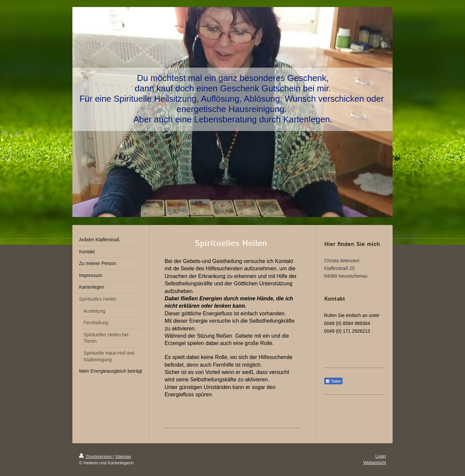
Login (381, 456)
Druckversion (96, 456)
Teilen (333, 381)
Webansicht (375, 462)
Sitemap (123, 456)
